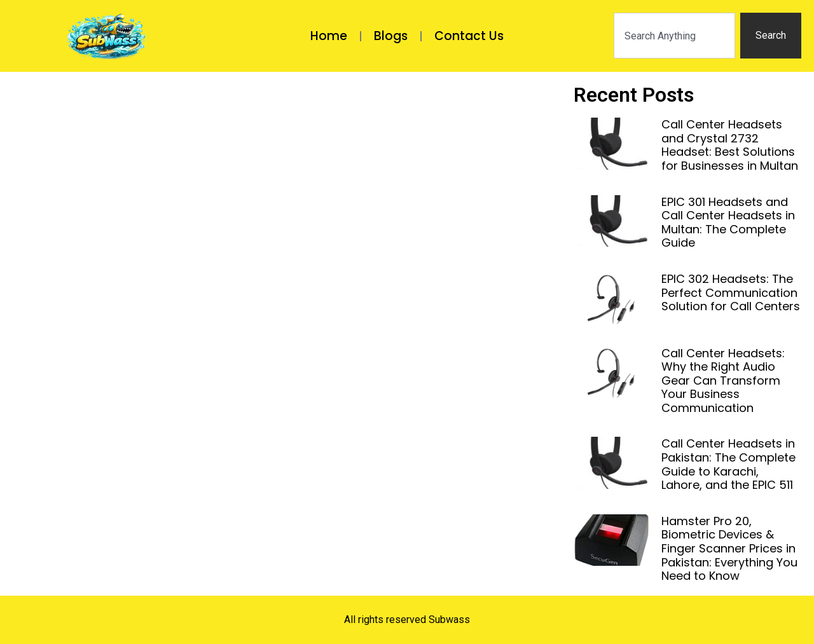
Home (329, 36)
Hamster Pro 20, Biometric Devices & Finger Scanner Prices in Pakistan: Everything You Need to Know (729, 548)
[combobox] (674, 36)
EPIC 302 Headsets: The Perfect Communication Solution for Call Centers (731, 292)
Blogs (391, 36)
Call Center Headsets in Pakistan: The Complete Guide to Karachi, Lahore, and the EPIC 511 (728, 464)
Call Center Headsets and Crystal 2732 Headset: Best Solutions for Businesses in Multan (730, 145)
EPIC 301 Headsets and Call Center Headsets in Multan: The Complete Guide (728, 223)
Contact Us (469, 36)
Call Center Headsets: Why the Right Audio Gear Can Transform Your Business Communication (723, 380)
